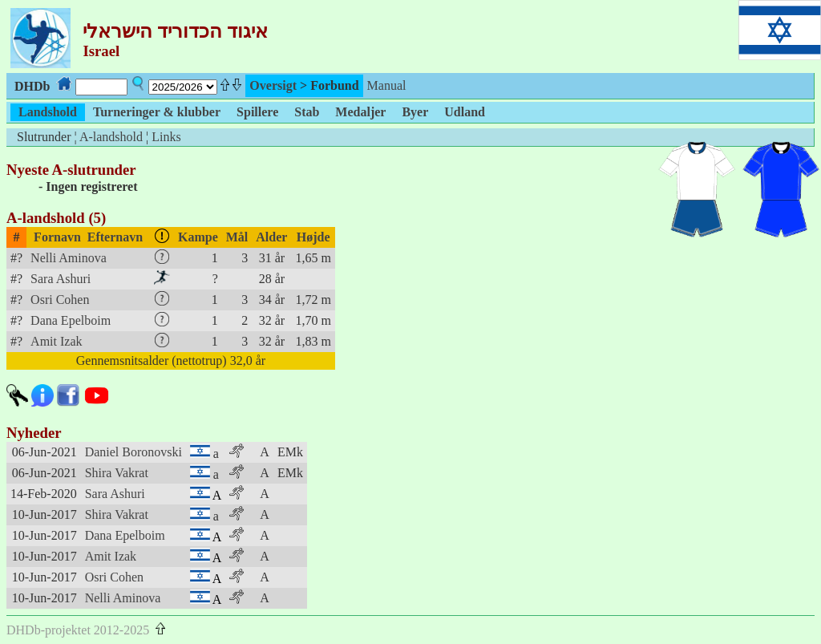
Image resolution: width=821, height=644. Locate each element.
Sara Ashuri (61, 279)
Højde (313, 237)
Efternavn (115, 237)
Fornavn (57, 237)
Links (166, 137)
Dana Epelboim (71, 320)
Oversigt (273, 85)
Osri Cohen (60, 300)
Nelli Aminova (69, 258)
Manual (387, 85)
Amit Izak (56, 341)
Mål (237, 237)
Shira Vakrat (117, 473)
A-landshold (111, 137)
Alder (271, 237)
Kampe (198, 237)
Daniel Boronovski (133, 452)
